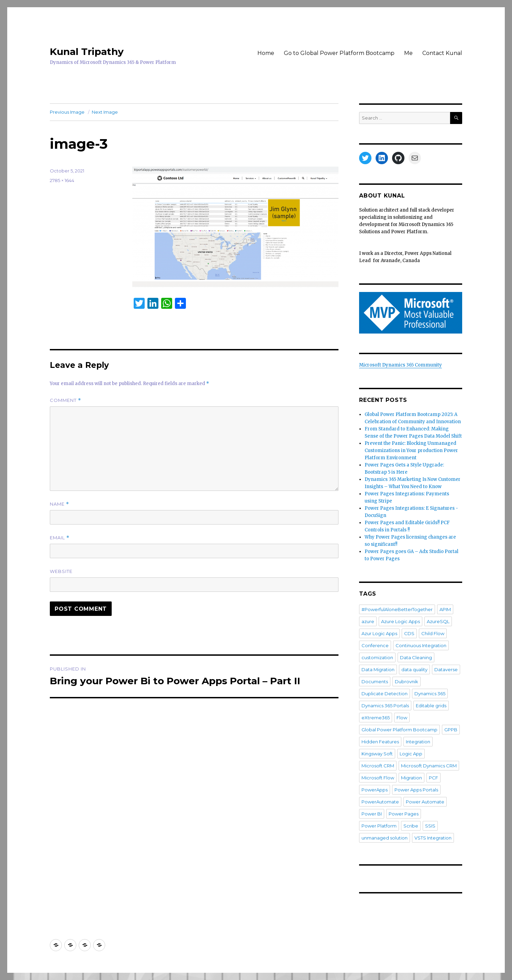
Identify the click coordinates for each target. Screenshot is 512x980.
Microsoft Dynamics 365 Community (400, 365)
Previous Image (67, 112)
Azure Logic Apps (400, 621)
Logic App (411, 754)
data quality (414, 669)
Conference (375, 645)
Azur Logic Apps (379, 633)
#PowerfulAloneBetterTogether (397, 609)
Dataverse (446, 669)
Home (266, 53)
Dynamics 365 (430, 694)
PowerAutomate (380, 802)
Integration (418, 742)
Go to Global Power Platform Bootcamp (339, 53)
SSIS (430, 826)
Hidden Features (380, 742)
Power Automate (425, 802)
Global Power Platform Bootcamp (399, 730)
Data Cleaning (416, 657)
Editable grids (431, 706)
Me (408, 53)
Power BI (372, 814)
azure (368, 621)
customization (377, 657)
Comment (65, 400)
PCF (433, 778)
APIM (445, 609)
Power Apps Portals (416, 790)
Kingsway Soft (377, 754)
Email (60, 538)
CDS (409, 633)
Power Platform (379, 826)
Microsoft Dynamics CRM (429, 766)
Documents (375, 682)
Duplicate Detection (385, 694)
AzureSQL (438, 621)
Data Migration (378, 669)
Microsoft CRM (378, 766)
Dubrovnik (407, 682)
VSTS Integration (433, 838)
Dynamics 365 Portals (385, 706)
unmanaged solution (385, 838)
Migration (411, 778)
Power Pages (404, 814)
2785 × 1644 (62, 180)
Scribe (411, 826)
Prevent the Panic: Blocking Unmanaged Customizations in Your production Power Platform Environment (411, 450)
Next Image (105, 112)
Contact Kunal (442, 53)
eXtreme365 (376, 718)
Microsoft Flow (378, 778)
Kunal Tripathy (87, 52)
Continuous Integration (421, 645)
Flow (402, 718)
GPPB (451, 730)
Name (59, 504)
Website (61, 571)
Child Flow (433, 633)
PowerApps (375, 790)
